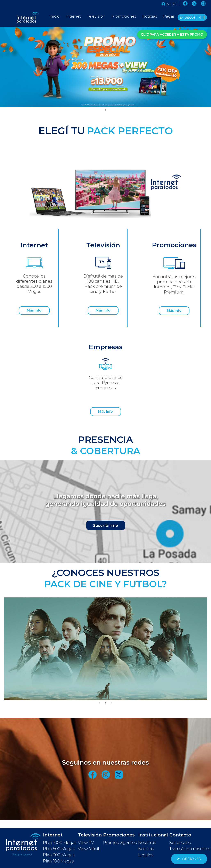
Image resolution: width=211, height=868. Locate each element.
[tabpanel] (105, 67)
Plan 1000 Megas (60, 843)
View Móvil (88, 849)
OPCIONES (189, 859)
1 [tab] (106, 110)
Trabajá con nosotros (190, 849)
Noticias (150, 16)
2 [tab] (106, 703)
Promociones (124, 16)
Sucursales (180, 843)
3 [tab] (112, 703)
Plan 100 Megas (58, 861)
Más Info (34, 311)
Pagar (169, 16)
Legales (146, 855)
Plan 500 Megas (59, 849)
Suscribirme (106, 525)
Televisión (96, 16)
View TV (86, 843)
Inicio (54, 16)
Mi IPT (169, 4)
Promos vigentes (120, 843)
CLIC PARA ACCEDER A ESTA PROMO (172, 34)
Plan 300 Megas (59, 855)
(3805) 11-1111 (194, 17)
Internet (73, 16)
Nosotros (147, 843)
